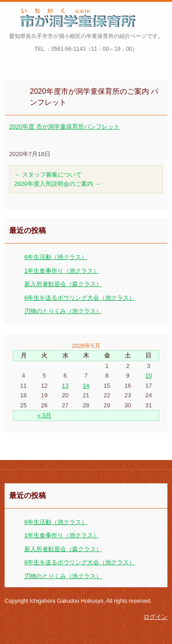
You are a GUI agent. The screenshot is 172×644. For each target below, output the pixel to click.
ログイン (155, 617)
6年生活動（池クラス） (56, 257)
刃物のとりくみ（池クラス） (63, 311)
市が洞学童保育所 (51, 33)
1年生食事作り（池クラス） (62, 271)
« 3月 (44, 415)
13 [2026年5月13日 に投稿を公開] (65, 386)
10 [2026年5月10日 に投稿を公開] (149, 376)
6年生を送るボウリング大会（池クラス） (80, 298)
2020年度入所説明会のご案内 (58, 184)
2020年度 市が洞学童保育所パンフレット (64, 127)
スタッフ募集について (48, 175)
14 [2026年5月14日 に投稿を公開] (86, 386)
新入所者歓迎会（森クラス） (63, 284)
